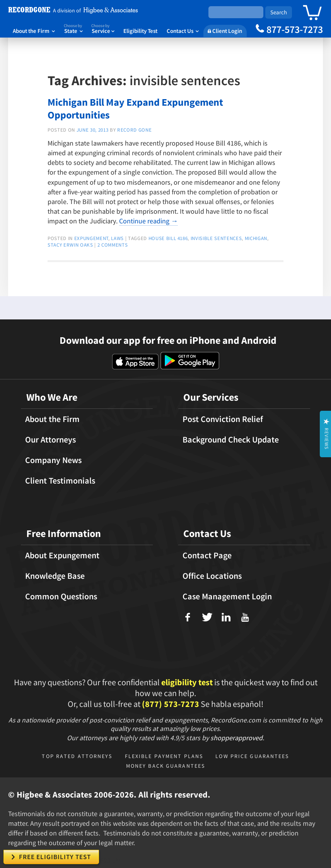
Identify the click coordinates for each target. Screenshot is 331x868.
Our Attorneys (50, 439)
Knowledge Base (55, 576)
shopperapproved (236, 738)
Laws (117, 238)
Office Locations (212, 576)
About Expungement (62, 555)
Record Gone (134, 130)
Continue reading (148, 221)
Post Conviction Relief (223, 419)
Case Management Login (227, 596)
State (73, 28)
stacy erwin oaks (70, 245)
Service (103, 28)
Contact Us (183, 31)
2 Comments (113, 245)
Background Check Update (231, 439)
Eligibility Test (140, 31)
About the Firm (34, 31)
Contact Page (207, 555)
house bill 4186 (168, 238)
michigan (256, 238)
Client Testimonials (60, 480)
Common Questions (61, 596)
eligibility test (187, 682)
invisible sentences (216, 238)
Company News (53, 460)
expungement (91, 238)
